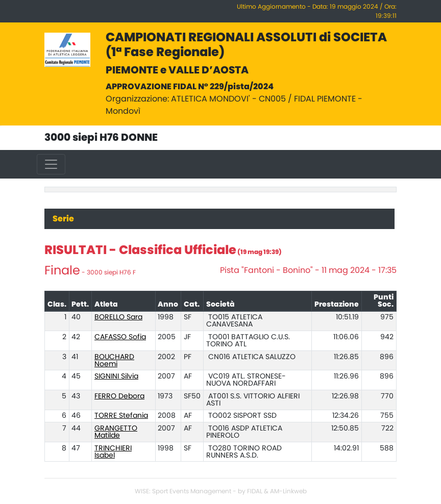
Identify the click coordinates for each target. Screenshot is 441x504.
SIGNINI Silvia (116, 376)
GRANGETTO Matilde (116, 432)
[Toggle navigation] (51, 164)
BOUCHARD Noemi (114, 361)
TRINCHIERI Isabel (113, 452)
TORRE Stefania (121, 416)
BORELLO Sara (118, 317)
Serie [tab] (63, 219)
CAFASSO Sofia (120, 337)
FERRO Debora (119, 396)
